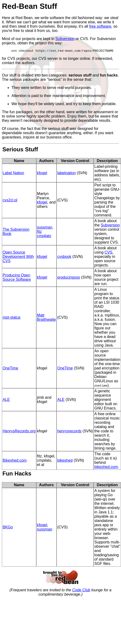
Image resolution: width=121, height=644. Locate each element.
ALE (6, 400)
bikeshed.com (106, 468)
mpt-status (12, 318)
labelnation (66, 174)
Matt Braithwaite (46, 318)
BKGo (8, 528)
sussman (45, 228)
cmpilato (44, 237)
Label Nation (13, 174)
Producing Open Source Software (17, 278)
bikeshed (65, 461)
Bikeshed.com (15, 461)
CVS (108, 253)
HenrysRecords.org (19, 432)
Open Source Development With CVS (18, 257)
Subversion (65, 39)
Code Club (81, 591)
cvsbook (64, 257)
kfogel (42, 174)
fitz (39, 232)
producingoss (69, 278)
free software (100, 26)
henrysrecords (69, 432)
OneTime (10, 369)
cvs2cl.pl (10, 201)
